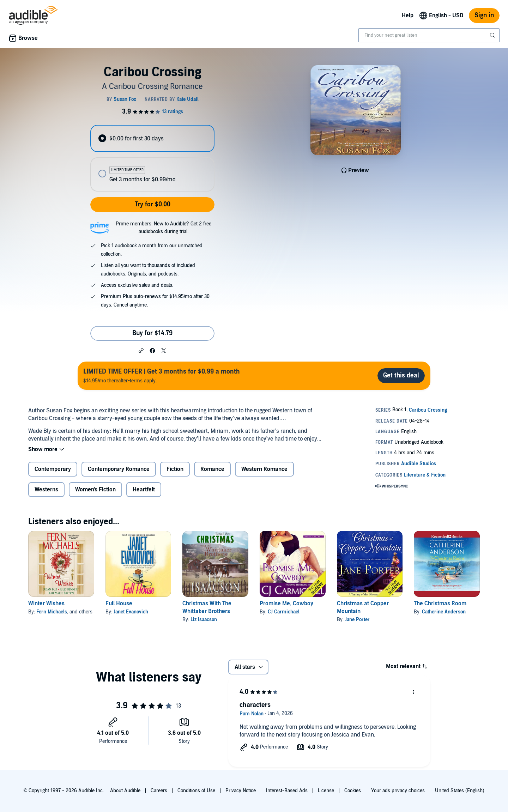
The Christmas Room (440, 604)
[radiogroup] (152, 158)
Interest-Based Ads (287, 791)
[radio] (152, 138)
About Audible (125, 791)
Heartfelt (144, 490)
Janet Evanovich (131, 612)
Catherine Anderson (444, 612)
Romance (212, 469)
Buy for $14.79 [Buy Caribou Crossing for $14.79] (152, 333)
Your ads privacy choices (398, 791)
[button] (141, 350)
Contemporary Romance (119, 469)
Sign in (484, 15)
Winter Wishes (46, 604)
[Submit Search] (493, 35)
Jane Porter (357, 620)
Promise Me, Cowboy (286, 604)
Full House (119, 604)
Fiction (175, 469)
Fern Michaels (52, 612)
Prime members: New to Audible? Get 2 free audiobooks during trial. (164, 228)
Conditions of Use (196, 791)
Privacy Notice (241, 791)
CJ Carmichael (284, 612)
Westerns (46, 490)
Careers (159, 791)
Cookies (353, 791)
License (326, 791)
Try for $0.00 (153, 204)
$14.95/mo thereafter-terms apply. (162, 375)
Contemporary (53, 469)
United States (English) (460, 791)
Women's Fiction (95, 490)
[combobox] (429, 35)
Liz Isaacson (204, 620)
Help (408, 16)
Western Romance (264, 469)
